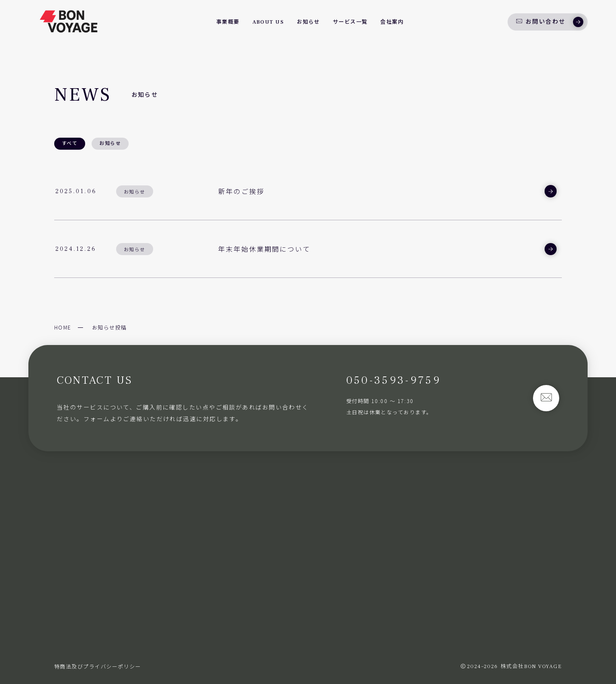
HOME (63, 327)
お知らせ (110, 143)
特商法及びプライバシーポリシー (98, 666)
